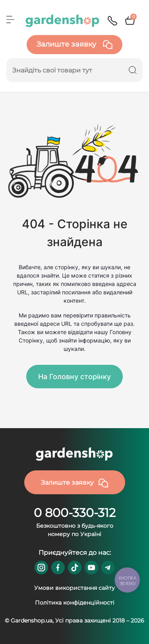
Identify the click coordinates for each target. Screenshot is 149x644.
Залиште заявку (74, 45)
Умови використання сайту (74, 588)
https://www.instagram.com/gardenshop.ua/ (41, 568)
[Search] (133, 70)
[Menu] (10, 20)
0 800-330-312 (75, 513)
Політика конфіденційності (75, 603)
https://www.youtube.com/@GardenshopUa (91, 568)
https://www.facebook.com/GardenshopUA (58, 568)
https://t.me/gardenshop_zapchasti (108, 568)
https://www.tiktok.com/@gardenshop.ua (75, 568)
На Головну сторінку (74, 377)
